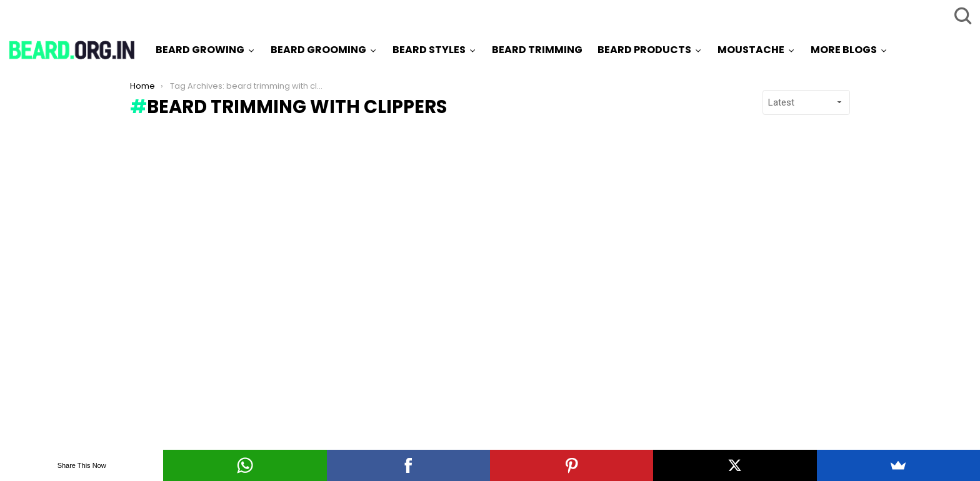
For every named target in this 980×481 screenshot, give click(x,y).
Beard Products (644, 50)
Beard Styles (429, 50)
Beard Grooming (318, 50)
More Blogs (844, 50)
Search (961, 16)
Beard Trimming (537, 50)
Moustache (751, 50)
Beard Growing (200, 50)
